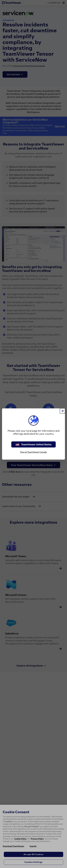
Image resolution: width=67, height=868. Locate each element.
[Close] (62, 411)
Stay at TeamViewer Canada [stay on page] (33, 452)
